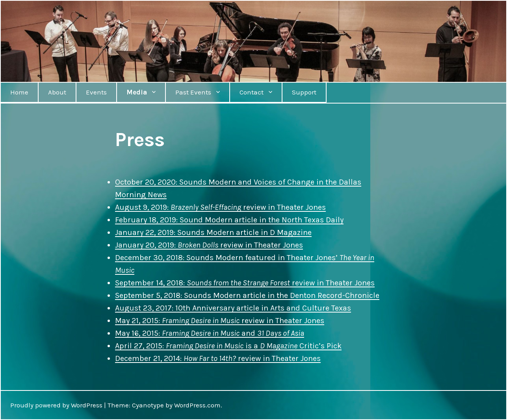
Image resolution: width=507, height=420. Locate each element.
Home (19, 92)
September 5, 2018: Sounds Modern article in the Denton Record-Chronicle (247, 295)
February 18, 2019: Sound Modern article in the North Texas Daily (229, 220)
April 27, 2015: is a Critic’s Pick (228, 346)
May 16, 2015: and (210, 333)
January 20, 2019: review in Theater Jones (209, 245)
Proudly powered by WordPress (56, 405)
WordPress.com (197, 405)
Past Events (193, 92)
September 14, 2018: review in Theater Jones (245, 283)
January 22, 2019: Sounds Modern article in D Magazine (213, 232)
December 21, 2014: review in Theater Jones (218, 358)
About (57, 92)
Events (96, 92)
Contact (252, 92)
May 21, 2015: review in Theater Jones (220, 321)
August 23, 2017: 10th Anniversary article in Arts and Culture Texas (233, 308)
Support (304, 92)
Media (137, 92)
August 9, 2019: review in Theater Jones (220, 207)
